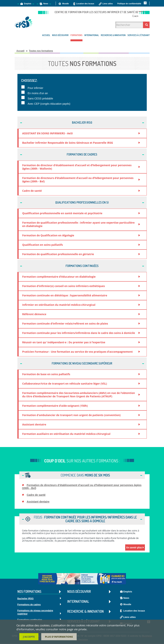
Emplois (28, 4)
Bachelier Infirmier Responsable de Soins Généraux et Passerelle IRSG (68, 143)
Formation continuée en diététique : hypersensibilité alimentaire (65, 295)
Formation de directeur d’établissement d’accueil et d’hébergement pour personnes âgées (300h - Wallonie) (77, 167)
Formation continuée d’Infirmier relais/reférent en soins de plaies (65, 324)
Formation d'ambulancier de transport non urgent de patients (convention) (72, 415)
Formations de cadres (29, 605)
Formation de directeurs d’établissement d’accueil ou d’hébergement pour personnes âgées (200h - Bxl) (78, 180)
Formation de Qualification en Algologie (48, 235)
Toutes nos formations (41, 51)
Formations (76, 35)
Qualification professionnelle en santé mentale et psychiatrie (62, 213)
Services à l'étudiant (139, 35)
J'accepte (29, 637)
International (92, 35)
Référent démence (34, 314)
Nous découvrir (60, 35)
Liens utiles (108, 4)
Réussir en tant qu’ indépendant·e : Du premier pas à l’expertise (64, 342)
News (46, 4)
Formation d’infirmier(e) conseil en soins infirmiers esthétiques (64, 286)
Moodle (66, 4)
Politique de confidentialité (129, 4)
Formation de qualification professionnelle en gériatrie (58, 254)
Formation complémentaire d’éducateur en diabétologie (59, 277)
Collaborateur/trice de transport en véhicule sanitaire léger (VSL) (65, 384)
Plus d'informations (59, 637)
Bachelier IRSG (26, 599)
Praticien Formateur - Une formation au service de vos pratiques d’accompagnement (78, 352)
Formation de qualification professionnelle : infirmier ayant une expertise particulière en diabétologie (79, 224)
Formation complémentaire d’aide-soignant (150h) (55, 406)
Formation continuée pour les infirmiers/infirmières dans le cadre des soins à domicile (79, 333)
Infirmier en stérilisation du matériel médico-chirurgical (59, 305)
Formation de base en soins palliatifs (46, 374)
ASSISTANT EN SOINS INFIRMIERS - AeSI (48, 133)
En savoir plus (134, 547)
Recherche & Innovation (113, 35)
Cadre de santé (32, 191)
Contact (146, 9)
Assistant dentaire (34, 424)
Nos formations (40, 592)
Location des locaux (85, 4)
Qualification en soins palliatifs (43, 245)
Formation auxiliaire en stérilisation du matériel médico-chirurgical (66, 434)
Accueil (46, 35)
